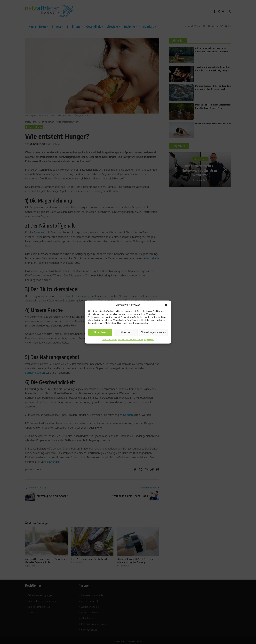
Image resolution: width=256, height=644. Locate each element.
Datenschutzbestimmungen (131, 340)
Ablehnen (126, 332)
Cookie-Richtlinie (109, 340)
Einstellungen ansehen (153, 332)
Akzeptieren (100, 332)
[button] (166, 305)
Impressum (149, 340)
